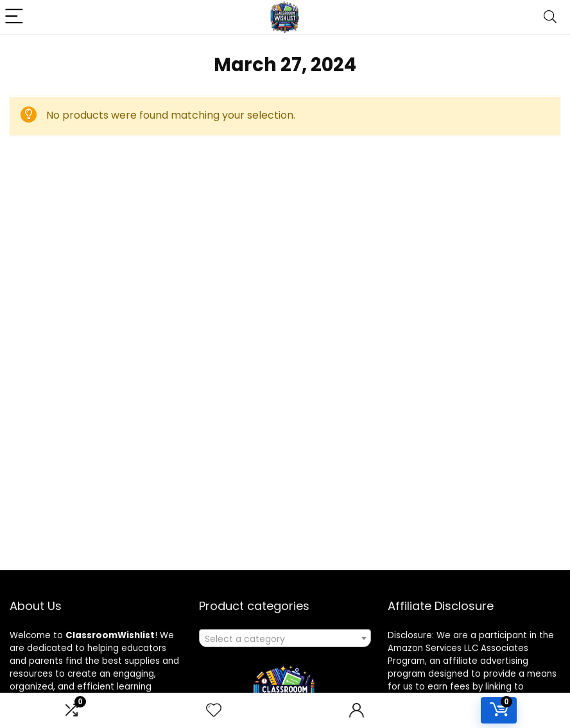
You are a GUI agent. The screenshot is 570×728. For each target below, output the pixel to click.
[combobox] (285, 638)
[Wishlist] (214, 710)
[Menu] (15, 17)
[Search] (550, 17)
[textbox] (285, 639)
